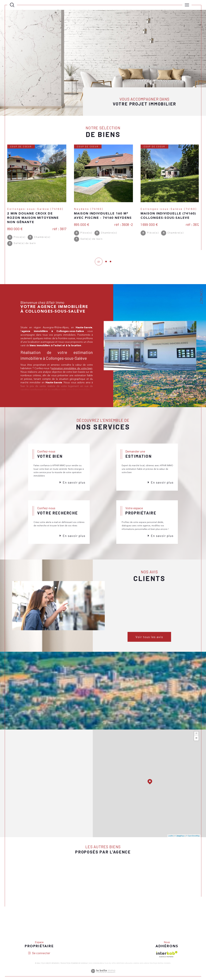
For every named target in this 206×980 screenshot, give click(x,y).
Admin (136, 964)
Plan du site (110, 964)
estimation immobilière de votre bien (72, 369)
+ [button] (196, 735)
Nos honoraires (96, 964)
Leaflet (171, 837)
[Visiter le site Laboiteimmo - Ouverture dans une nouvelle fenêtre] (103, 976)
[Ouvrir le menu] (187, 5)
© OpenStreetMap (193, 837)
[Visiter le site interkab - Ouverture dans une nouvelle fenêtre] (167, 955)
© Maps (180, 837)
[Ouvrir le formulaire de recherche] (12, 5)
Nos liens (144, 964)
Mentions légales (124, 964)
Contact (201, 297)
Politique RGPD (156, 964)
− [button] (196, 739)
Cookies (167, 964)
